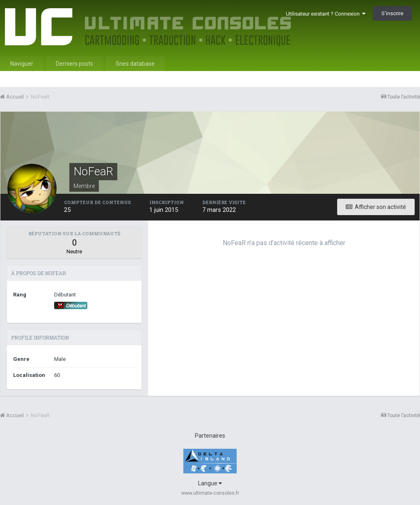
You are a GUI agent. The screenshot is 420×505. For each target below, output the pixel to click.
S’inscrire (392, 13)
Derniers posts (74, 64)
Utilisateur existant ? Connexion (326, 14)
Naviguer (22, 64)
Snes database (135, 64)
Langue (210, 483)
